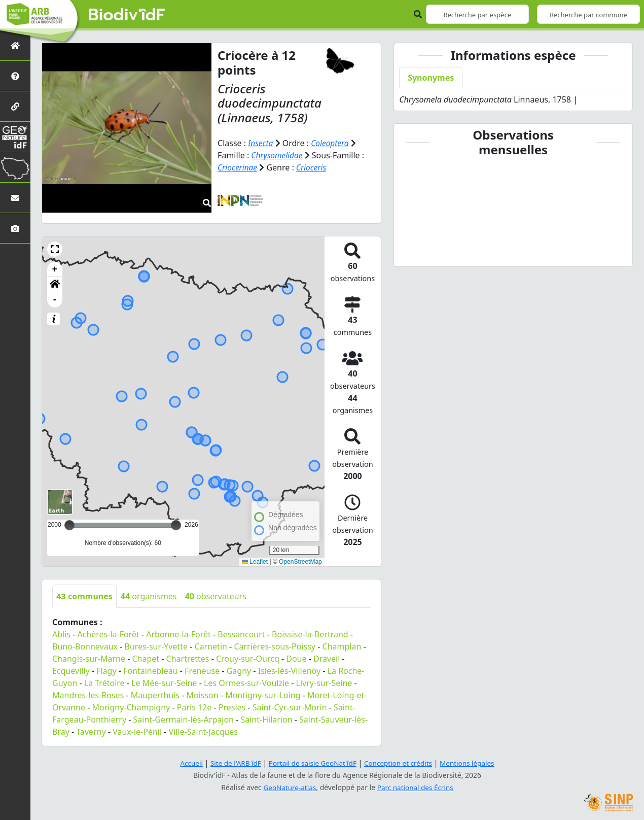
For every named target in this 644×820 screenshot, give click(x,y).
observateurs (216, 596)
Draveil (327, 659)
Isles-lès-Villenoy (289, 671)
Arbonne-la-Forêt (178, 634)
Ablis (61, 634)
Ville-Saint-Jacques (203, 732)
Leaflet (255, 562)
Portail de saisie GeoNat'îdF (312, 763)
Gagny (239, 671)
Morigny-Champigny (131, 707)
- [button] (55, 300)
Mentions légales (472, 763)
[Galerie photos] (15, 228)
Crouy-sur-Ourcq (248, 659)
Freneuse (202, 671)
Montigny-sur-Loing (263, 695)
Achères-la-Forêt (108, 634)
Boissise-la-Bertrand (310, 634)
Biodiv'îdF (127, 15)
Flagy (106, 671)
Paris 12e (194, 707)
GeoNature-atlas (289, 787)
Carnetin (211, 646)
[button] (55, 249)
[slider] (176, 525)
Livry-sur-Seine (324, 683)
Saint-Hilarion (266, 720)
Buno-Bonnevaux (85, 646)
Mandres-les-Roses (88, 695)
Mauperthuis (155, 695)
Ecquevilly (71, 671)
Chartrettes (188, 659)
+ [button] (55, 269)
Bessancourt (241, 634)
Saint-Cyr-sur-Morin (290, 707)
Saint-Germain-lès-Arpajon (184, 720)
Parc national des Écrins (416, 787)
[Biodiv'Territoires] (15, 167)
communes (84, 596)
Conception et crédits (400, 763)
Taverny (91, 732)
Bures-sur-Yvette (156, 646)
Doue (296, 659)
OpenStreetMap (300, 562)
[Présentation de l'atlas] (15, 76)
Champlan (342, 646)
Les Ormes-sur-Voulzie (246, 683)
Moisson (202, 695)
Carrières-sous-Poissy (275, 646)
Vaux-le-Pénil (137, 732)
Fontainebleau (151, 671)
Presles (232, 707)
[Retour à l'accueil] (15, 45)
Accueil (187, 763)
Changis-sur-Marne (89, 659)
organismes (149, 596)
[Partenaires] (15, 106)
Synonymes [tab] (431, 78)
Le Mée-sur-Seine (164, 683)
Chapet (146, 659)
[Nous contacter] (15, 198)
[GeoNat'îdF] (15, 137)
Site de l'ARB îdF (232, 763)
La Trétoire (104, 683)
